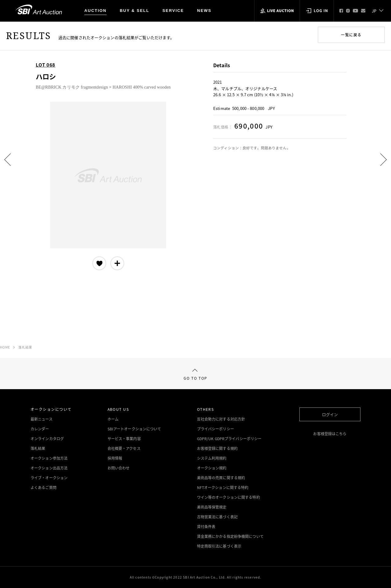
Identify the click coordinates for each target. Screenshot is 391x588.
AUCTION (95, 11)
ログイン (330, 414)
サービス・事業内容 (124, 439)
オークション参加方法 (49, 458)
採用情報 (115, 458)
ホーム (113, 419)
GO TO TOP (195, 375)
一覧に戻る (351, 35)
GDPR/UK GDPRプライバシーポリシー (229, 439)
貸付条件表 (206, 527)
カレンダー (40, 429)
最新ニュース (42, 419)
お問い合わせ (119, 468)
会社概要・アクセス (124, 448)
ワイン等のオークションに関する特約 (228, 497)
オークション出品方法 (49, 468)
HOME (5, 347)
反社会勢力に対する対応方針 (221, 419)
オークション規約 (212, 468)
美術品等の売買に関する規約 (221, 478)
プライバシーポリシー (216, 429)
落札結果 (25, 347)
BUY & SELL (135, 11)
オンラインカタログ (47, 439)
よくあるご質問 (44, 488)
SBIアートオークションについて (134, 429)
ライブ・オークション (49, 478)
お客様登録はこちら (330, 434)
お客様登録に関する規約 (217, 448)
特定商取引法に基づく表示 (219, 546)
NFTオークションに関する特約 (223, 488)
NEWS (204, 11)
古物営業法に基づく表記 (217, 517)
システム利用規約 (212, 458)
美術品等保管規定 (212, 507)
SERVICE (173, 11)
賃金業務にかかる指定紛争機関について (230, 536)
